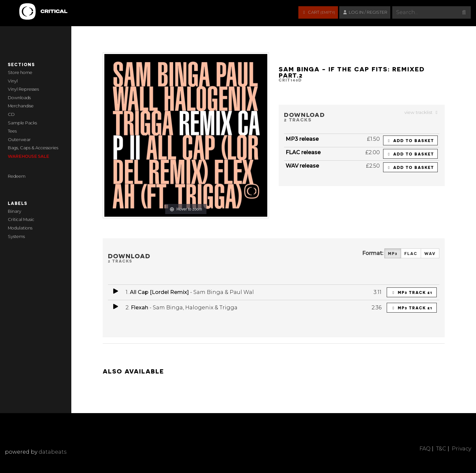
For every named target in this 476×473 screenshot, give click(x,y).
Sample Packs (22, 123)
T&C (441, 449)
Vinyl (13, 81)
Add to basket (410, 140)
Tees (12, 131)
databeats (53, 452)
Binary (15, 211)
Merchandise (21, 106)
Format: (373, 253)
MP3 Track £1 (412, 292)
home (26, 73)
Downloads (19, 98)
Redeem (17, 176)
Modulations (20, 228)
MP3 (393, 254)
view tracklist (422, 112)
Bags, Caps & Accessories (33, 148)
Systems (16, 236)
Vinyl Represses (23, 89)
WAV (430, 254)
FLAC (411, 254)
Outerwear (19, 140)
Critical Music (21, 219)
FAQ (425, 449)
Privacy (461, 449)
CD (11, 114)
